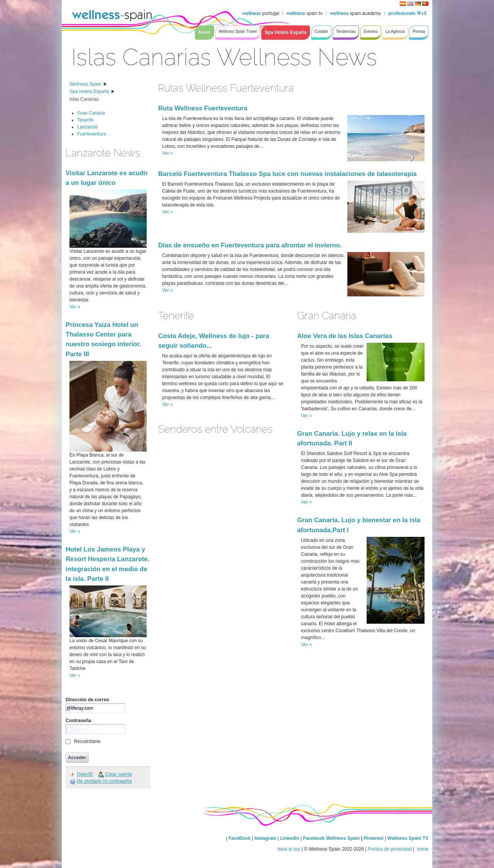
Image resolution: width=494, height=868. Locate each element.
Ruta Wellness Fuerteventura (203, 108)
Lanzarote (87, 127)
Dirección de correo (87, 700)
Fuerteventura (92, 134)
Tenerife (85, 120)
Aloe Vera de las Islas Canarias (345, 336)
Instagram (265, 838)
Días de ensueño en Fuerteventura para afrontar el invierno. (250, 245)
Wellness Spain (85, 84)
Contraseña (78, 721)
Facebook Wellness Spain (331, 838)
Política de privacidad (390, 849)
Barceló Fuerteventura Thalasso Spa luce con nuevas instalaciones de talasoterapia (288, 174)
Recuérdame (87, 741)
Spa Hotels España (89, 91)
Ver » (75, 307)
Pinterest (374, 838)
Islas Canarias (84, 99)
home (422, 849)
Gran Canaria (91, 113)
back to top (289, 849)
